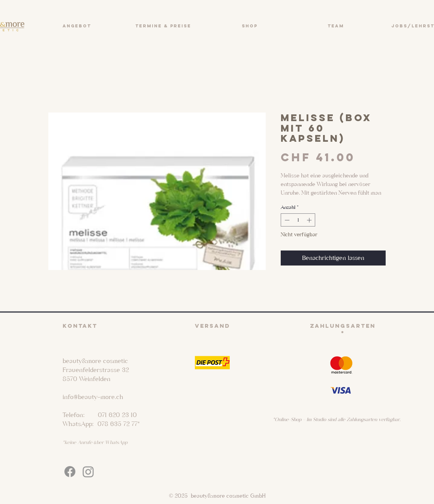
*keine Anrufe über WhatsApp (95, 442)
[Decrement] (286, 220)
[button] (77, 26)
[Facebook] (70, 472)
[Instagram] (88, 472)
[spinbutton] (298, 220)
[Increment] (310, 220)
